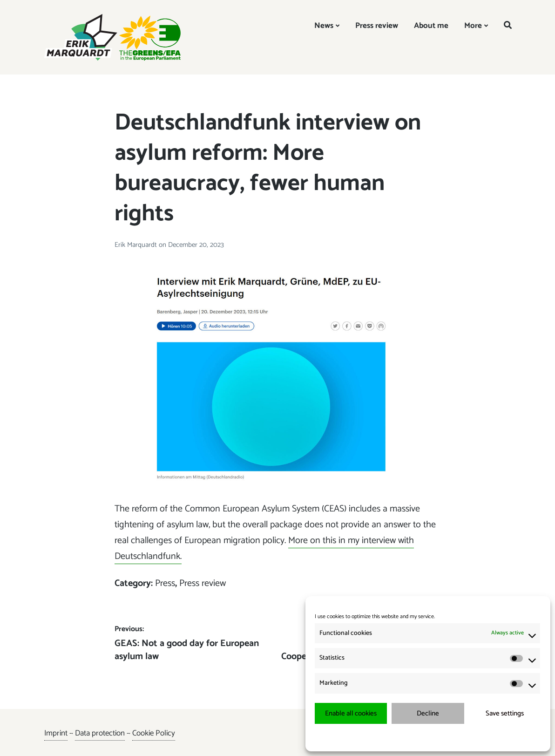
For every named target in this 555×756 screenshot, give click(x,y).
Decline (428, 713)
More (473, 26)
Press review (377, 26)
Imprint (56, 733)
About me (431, 26)
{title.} (411, 737)
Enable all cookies (351, 713)
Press (165, 583)
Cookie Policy (154, 733)
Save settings (505, 713)
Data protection (100, 733)
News (324, 26)
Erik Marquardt (137, 245)
